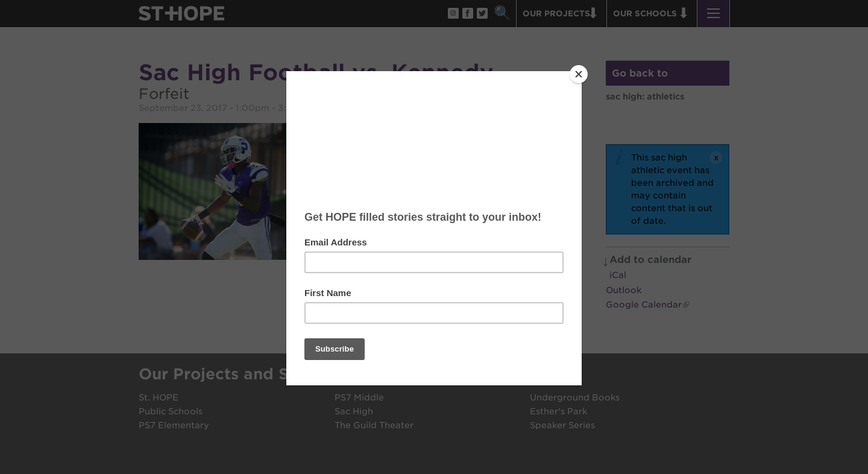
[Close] (579, 74)
